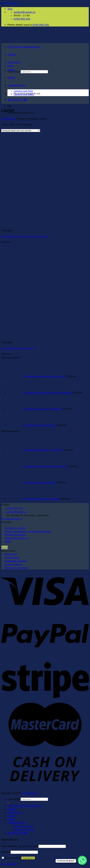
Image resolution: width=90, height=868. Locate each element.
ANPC (8, 542)
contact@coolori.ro (15, 512)
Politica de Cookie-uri (17, 538)
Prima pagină (8, 119)
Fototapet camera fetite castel (18, 348)
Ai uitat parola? (9, 864)
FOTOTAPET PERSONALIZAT (24, 47)
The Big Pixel (29, 793)
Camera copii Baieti (24, 94)
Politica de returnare (16, 568)
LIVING (11, 78)
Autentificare (28, 858)
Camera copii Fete (23, 91)
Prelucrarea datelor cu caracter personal (28, 531)
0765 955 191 (41, 25)
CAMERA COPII (16, 85)
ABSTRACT (14, 62)
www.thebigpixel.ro (12, 519)
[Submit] (9, 803)
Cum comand (12, 558)
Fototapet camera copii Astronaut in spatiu (24, 236)
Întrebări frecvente (15, 535)
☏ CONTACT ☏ (17, 100)
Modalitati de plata (15, 561)
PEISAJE (12, 55)
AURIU (11, 70)
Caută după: (14, 799)
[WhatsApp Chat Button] (82, 860)
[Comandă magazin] (21, 131)
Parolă (6, 852)
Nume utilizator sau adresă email (20, 846)
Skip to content (9, 3)
